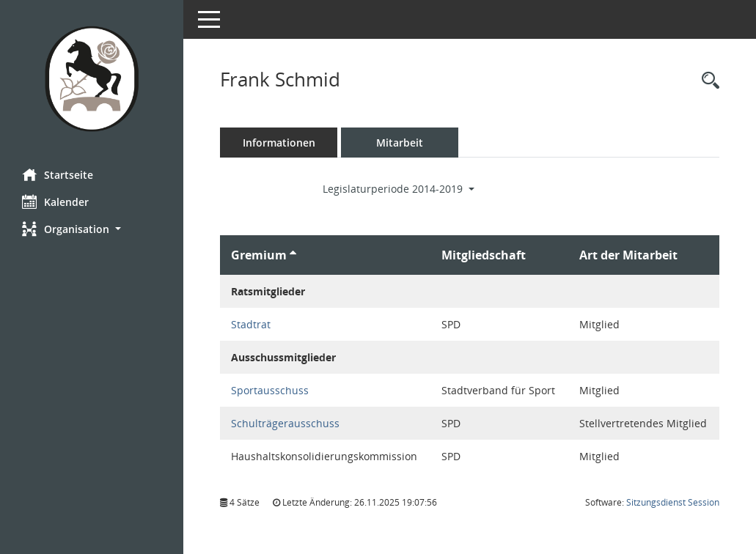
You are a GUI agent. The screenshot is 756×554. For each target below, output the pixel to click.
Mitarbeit (400, 143)
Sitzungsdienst (673, 502)
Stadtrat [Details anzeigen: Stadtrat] (251, 324)
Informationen (279, 143)
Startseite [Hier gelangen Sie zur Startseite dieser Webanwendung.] (58, 174)
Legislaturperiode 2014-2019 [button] (399, 189)
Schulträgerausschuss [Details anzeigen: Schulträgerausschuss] (285, 423)
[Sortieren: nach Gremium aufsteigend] (293, 255)
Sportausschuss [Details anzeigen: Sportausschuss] (270, 390)
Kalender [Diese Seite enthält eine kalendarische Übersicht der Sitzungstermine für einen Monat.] (55, 202)
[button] (92, 229)
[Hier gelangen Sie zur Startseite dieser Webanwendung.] (92, 79)
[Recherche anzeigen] (707, 81)
